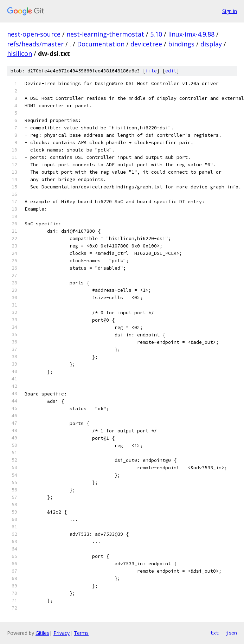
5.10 (156, 34)
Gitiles (42, 633)
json (231, 633)
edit (171, 71)
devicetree (146, 44)
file (151, 71)
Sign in (230, 11)
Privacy (62, 633)
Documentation (101, 44)
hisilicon (20, 53)
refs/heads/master (35, 44)
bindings (181, 44)
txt (214, 633)
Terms (81, 633)
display (211, 44)
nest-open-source (34, 34)
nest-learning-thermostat (105, 34)
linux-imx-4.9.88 (191, 34)
